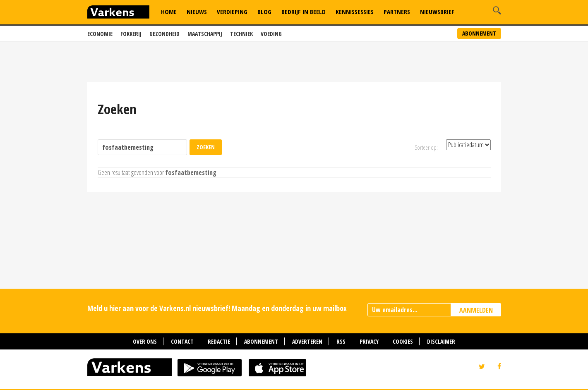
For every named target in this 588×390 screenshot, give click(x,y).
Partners (397, 12)
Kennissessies (355, 12)
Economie (100, 34)
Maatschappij (205, 34)
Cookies (403, 341)
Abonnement (479, 33)
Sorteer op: (426, 147)
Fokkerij (131, 34)
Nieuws (197, 12)
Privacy (369, 341)
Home (169, 12)
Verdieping (232, 12)
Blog (264, 12)
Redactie (219, 341)
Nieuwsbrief (437, 12)
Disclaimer (441, 341)
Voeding (271, 34)
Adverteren (307, 341)
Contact (182, 341)
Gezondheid (164, 34)
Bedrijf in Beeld (304, 12)
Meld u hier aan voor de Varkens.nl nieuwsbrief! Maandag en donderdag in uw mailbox (217, 308)
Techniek (241, 34)
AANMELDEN (476, 310)
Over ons (145, 341)
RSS (341, 341)
